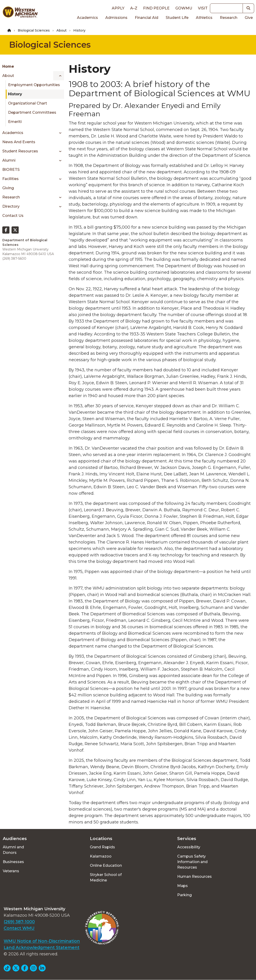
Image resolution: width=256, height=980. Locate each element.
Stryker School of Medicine (106, 877)
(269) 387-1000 (19, 922)
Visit (203, 8)
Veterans (11, 871)
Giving (8, 188)
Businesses (13, 862)
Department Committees (32, 112)
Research (229, 18)
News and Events (19, 142)
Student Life (177, 18)
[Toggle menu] (59, 76)
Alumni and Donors (13, 850)
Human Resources (194, 877)
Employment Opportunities (34, 85)
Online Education (106, 865)
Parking (184, 895)
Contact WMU (19, 928)
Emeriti (15, 122)
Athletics (204, 18)
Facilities (10, 179)
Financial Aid (147, 18)
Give (249, 18)
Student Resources (20, 151)
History (15, 94)
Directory (11, 206)
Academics (87, 18)
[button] (249, 8)
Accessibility (189, 847)
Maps (182, 886)
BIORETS (11, 170)
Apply (118, 8)
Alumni (9, 160)
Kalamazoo (101, 856)
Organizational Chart (28, 103)
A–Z (134, 8)
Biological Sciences (34, 30)
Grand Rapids (102, 847)
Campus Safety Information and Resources (192, 862)
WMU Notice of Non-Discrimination (42, 941)
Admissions (116, 18)
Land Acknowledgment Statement (42, 948)
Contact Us (13, 216)
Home (8, 66)
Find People (156, 8)
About (62, 30)
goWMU (184, 8)
